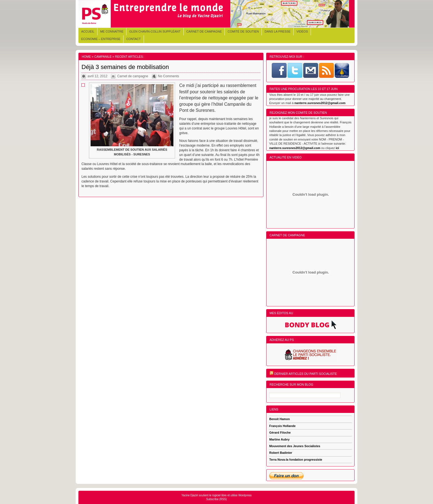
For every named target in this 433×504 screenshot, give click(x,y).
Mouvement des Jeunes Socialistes (295, 446)
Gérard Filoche (280, 433)
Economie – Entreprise (101, 39)
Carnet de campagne (204, 31)
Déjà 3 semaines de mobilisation (125, 67)
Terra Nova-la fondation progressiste (296, 460)
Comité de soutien (243, 31)
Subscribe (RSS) (216, 499)
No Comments (169, 76)
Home (86, 57)
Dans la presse (278, 31)
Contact (133, 39)
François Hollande (282, 426)
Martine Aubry (279, 439)
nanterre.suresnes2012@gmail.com (320, 103)
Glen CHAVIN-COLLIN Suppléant (155, 31)
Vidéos (302, 31)
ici (337, 148)
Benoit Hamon (280, 419)
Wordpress (245, 495)
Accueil (88, 31)
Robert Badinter (281, 453)
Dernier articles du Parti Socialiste (306, 374)
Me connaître (112, 31)
